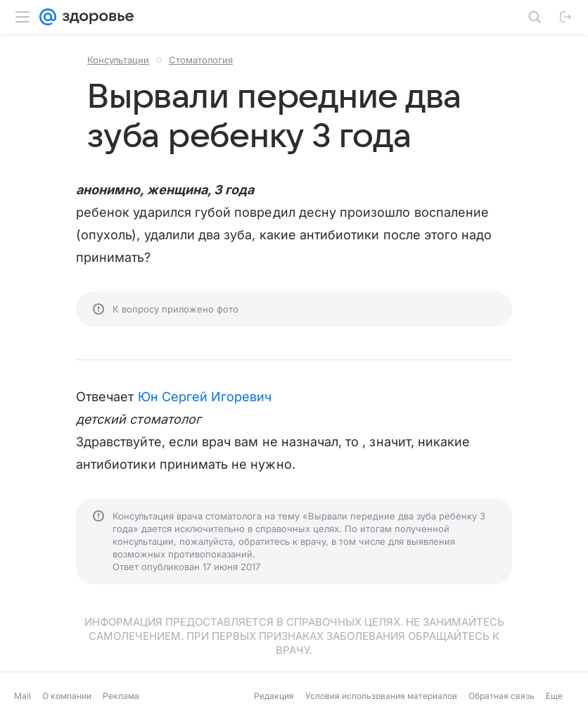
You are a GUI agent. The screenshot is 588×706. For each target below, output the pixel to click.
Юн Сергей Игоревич (205, 397)
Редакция (274, 696)
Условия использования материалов (381, 696)
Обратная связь (501, 696)
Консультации (118, 60)
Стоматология (201, 60)
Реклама (121, 696)
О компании (67, 696)
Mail (23, 696)
